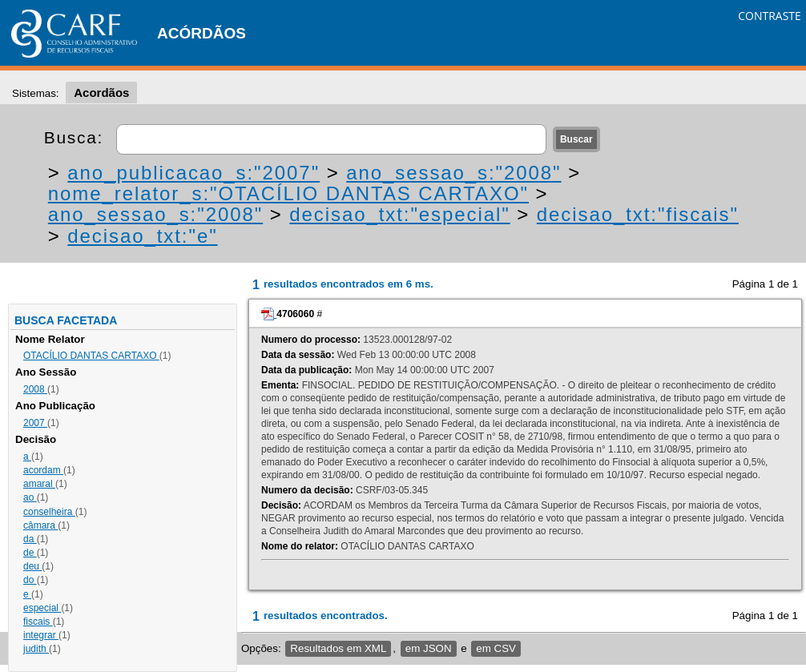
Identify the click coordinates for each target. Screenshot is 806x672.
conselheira (49, 512)
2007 (35, 423)
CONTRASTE (770, 16)
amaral (39, 484)
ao (30, 497)
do (30, 580)
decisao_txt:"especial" (399, 214)
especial (42, 608)
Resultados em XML (338, 648)
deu (32, 566)
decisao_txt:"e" (142, 236)
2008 (35, 389)
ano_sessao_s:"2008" (453, 173)
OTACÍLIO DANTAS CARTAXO (91, 356)
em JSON (429, 648)
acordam (43, 470)
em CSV (496, 648)
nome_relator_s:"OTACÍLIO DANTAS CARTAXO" (288, 193)
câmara (40, 525)
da (30, 539)
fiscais (38, 622)
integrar (41, 635)
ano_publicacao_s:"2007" (193, 173)
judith (36, 649)
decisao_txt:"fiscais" (638, 214)
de (30, 553)
